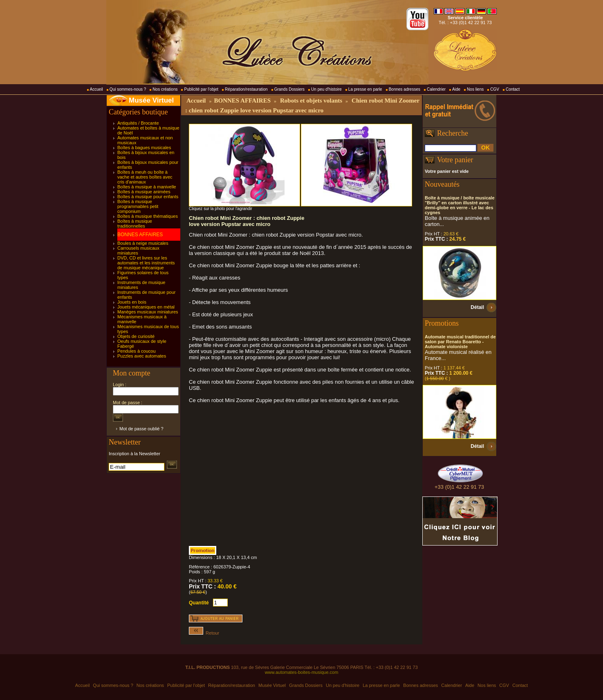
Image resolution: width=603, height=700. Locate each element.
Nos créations (165, 89)
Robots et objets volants (311, 101)
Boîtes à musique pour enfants (148, 197)
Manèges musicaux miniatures (148, 312)
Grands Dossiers (289, 89)
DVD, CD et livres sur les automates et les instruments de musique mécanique (146, 263)
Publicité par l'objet (201, 89)
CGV (495, 89)
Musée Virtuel (151, 100)
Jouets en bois (132, 302)
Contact (513, 89)
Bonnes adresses (405, 89)
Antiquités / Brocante (138, 123)
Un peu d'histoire (326, 89)
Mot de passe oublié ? (141, 429)
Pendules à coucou (137, 351)
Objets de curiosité (136, 336)
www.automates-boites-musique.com (302, 672)
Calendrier (436, 89)
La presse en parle (365, 89)
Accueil (96, 89)
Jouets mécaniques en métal (146, 307)
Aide (456, 89)
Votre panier (455, 160)
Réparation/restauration (246, 89)
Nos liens (475, 89)
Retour (204, 633)
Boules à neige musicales (143, 243)
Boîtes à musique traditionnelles (135, 224)
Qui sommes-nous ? (128, 89)
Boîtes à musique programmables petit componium (138, 206)
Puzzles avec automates (142, 356)
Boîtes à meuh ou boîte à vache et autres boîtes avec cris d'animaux (145, 177)
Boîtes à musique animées (144, 192)
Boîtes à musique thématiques (148, 216)
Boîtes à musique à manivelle (147, 187)
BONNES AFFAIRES (140, 235)
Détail (477, 307)
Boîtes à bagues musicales (144, 148)
